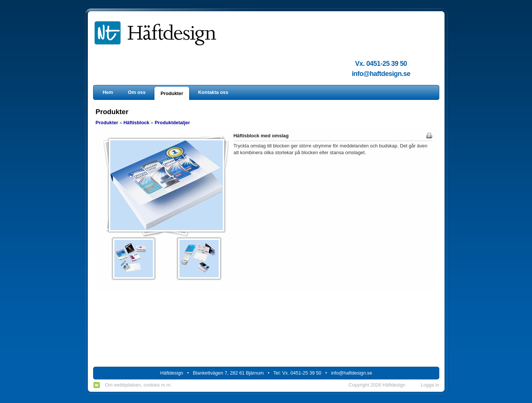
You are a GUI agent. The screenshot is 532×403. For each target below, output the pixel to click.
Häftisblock (136, 123)
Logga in (430, 385)
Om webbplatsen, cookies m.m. (139, 385)
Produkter (107, 123)
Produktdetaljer (172, 123)
